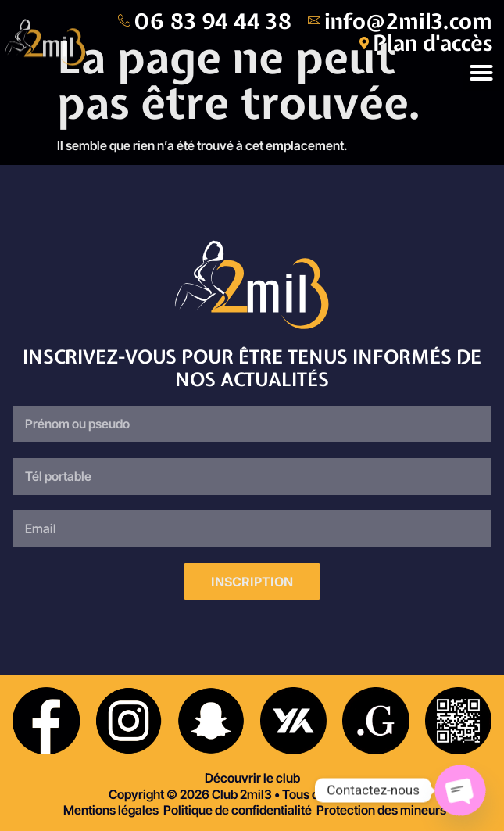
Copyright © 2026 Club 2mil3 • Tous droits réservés (252, 794)
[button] (481, 73)
